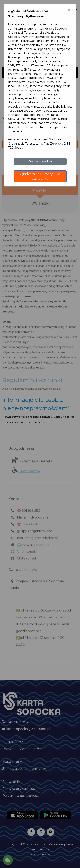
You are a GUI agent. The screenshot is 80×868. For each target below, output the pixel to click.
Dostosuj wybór (40, 161)
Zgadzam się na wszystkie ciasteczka (40, 176)
